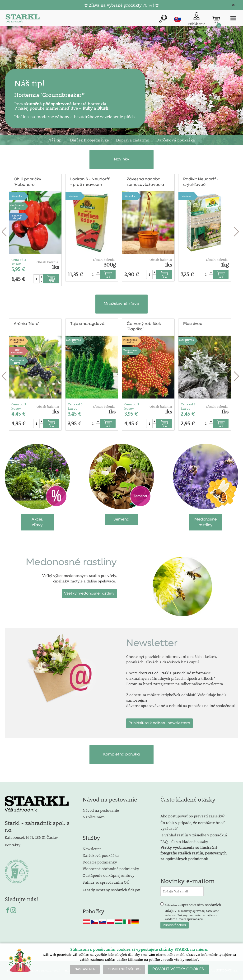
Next (237, 232)
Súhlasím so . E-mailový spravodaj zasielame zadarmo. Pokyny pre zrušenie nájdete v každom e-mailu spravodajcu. (193, 911)
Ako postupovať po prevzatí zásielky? (192, 816)
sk (178, 19)
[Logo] (23, 19)
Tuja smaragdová (87, 324)
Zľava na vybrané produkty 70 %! (121, 5)
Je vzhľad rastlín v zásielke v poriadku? (194, 835)
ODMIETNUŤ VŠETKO (124, 969)
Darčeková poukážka (176, 140)
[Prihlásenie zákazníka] (197, 19)
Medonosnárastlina (17, 341)
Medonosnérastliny (206, 522)
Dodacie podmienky (100, 862)
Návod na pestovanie (101, 810)
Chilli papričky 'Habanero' (28, 182)
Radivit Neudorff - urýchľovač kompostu (201, 182)
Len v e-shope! (17, 217)
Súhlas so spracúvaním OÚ (106, 882)
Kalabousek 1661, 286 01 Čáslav (31, 837)
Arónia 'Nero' (26, 324)
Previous (4, 232)
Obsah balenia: (48, 262)
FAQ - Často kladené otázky (184, 842)
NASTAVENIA (85, 969)
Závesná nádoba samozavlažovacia (145, 182)
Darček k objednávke (89, 140)
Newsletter (92, 849)
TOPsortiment (17, 351)
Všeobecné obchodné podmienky (111, 869)
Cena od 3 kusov (19, 262)
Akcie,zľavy (37, 522)
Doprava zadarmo (133, 140)
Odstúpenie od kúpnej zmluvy (109, 875)
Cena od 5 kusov (75, 406)
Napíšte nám (94, 817)
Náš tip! (56, 140)
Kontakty (13, 845)
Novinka (17, 196)
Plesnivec (193, 324)
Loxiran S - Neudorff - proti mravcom (90, 182)
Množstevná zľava (17, 206)
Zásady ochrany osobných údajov (112, 890)
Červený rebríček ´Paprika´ (144, 327)
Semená (121, 519)
